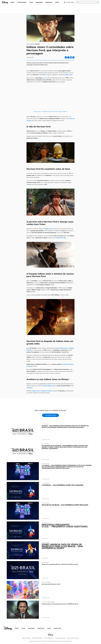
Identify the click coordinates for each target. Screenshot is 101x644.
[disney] (8, 629)
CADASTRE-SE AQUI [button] (50, 415)
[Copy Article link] (73, 57)
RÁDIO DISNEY (31, 628)
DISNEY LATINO (57, 628)
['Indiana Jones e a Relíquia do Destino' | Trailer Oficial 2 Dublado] (50, 99)
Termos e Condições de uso (49, 638)
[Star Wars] (43, 75)
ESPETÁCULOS (41, 628)
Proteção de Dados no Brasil (37, 638)
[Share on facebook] (66, 57)
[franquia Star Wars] (61, 238)
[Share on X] (68, 57)
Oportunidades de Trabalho (60, 638)
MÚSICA (49, 628)
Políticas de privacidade (26, 638)
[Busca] (86, 2)
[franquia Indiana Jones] (48, 386)
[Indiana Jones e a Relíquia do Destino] (42, 391)
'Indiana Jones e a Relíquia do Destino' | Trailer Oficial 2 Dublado (50, 112)
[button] (71, 2)
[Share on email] (71, 57)
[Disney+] (30, 388)
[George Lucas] (48, 229)
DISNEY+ (17, 628)
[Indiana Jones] (69, 75)
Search (98, 2)
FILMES (23, 628)
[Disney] (5, 3)
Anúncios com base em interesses (73, 638)
